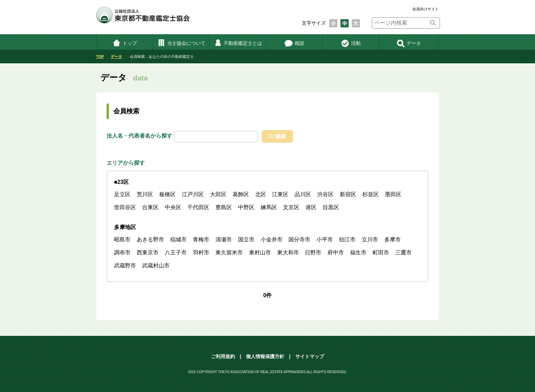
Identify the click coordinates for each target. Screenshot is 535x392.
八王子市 (176, 252)
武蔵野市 (125, 265)
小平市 (325, 239)
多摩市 (393, 239)
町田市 (381, 252)
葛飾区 (241, 194)
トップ (125, 43)
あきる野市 (150, 239)
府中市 (336, 252)
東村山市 (260, 252)
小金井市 (272, 239)
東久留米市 (229, 252)
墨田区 (393, 194)
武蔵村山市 (156, 265)
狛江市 (347, 239)
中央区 (173, 207)
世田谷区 (125, 207)
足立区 (122, 194)
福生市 (358, 252)
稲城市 (178, 239)
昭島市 (122, 239)
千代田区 (198, 207)
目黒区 (331, 207)
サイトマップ (310, 356)
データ (409, 43)
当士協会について (181, 43)
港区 (311, 207)
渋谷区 (325, 194)
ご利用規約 (223, 356)
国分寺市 (299, 239)
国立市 (246, 239)
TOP (100, 56)
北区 (261, 194)
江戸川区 (193, 194)
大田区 (218, 194)
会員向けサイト (426, 9)
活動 (351, 43)
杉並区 (371, 194)
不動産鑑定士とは (238, 43)
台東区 (150, 207)
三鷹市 (403, 252)
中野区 (246, 207)
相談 (294, 43)
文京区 (291, 207)
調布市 (122, 252)
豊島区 (224, 207)
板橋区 (167, 194)
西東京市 (148, 252)
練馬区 (269, 207)
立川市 (370, 239)
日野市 (313, 252)
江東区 (280, 194)
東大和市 (288, 252)
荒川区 (145, 194)
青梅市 (201, 239)
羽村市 (201, 252)
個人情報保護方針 (265, 356)
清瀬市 (224, 239)
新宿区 (348, 194)
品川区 (303, 194)
